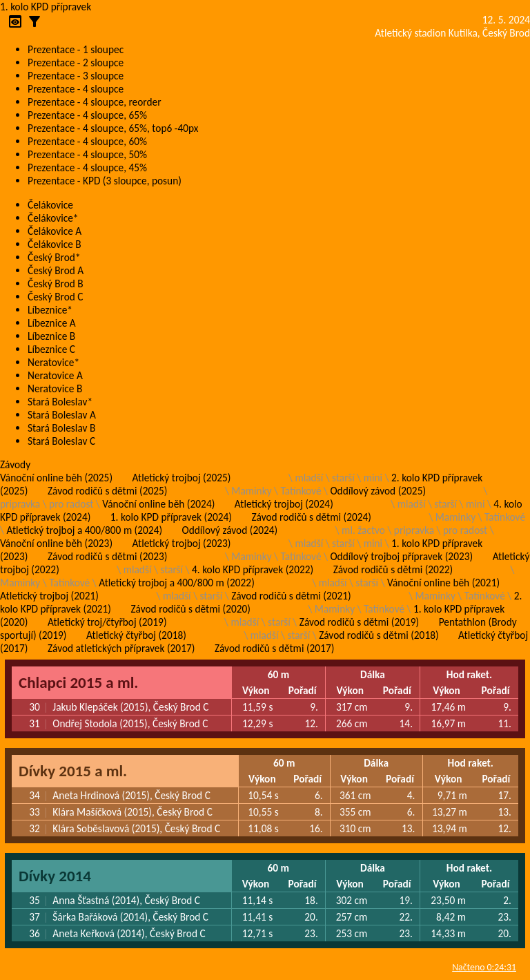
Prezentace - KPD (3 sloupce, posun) (105, 181)
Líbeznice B (51, 336)
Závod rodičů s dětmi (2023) (107, 556)
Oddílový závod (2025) (378, 491)
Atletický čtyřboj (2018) (136, 635)
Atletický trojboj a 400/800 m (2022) (177, 583)
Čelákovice (50, 205)
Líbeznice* (50, 310)
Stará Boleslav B (61, 428)
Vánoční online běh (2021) (443, 583)
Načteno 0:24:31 (484, 967)
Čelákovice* (53, 218)
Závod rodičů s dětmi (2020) (190, 609)
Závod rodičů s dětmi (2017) (274, 648)
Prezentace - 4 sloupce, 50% (87, 154)
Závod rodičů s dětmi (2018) (379, 635)
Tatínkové (301, 491)
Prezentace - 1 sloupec (76, 49)
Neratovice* (53, 362)
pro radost (71, 504)
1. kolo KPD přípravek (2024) (171, 517)
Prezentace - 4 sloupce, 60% (87, 141)
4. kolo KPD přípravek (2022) (253, 569)
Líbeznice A (52, 323)
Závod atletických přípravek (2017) (121, 648)
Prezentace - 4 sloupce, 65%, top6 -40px (113, 128)
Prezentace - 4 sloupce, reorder (95, 102)
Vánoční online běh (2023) (56, 543)
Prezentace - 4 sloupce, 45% (87, 167)
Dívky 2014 (55, 876)
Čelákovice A (55, 231)
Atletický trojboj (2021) (49, 596)
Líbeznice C (51, 349)
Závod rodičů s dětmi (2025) (107, 491)
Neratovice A (55, 375)
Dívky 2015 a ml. (73, 771)
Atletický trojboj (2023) (182, 543)
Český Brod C (56, 297)
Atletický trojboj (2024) (284, 504)
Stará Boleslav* (60, 402)
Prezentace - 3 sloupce (76, 76)
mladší (309, 478)
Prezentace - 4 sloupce (76, 89)
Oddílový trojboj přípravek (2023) (401, 556)
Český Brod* (54, 257)
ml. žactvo (363, 530)
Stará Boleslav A (62, 415)
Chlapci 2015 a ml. (78, 682)
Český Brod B (56, 284)
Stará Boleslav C (61, 441)
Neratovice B (55, 388)
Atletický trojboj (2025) (182, 478)
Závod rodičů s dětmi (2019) (359, 622)
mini (373, 478)
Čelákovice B (55, 244)
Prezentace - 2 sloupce (76, 63)
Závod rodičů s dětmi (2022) (393, 569)
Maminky (251, 491)
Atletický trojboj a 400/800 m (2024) (84, 530)
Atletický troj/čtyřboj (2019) (107, 622)
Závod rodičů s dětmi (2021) (291, 596)
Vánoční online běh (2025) (56, 478)
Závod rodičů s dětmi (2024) (311, 517)
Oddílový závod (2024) (230, 530)
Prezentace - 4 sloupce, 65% (87, 115)
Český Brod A (56, 270)
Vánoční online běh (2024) (158, 504)
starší (343, 478)
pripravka (20, 504)
